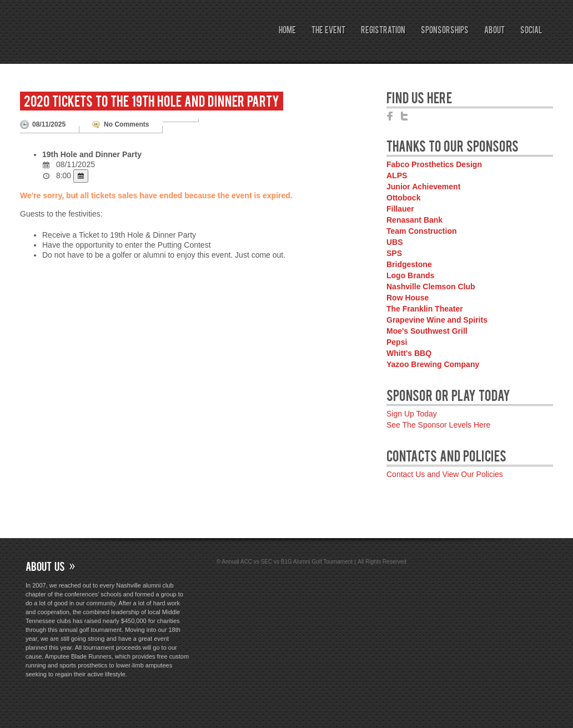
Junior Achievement (423, 187)
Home (287, 29)
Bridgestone (409, 264)
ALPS (397, 175)
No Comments (126, 124)
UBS (395, 242)
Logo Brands (410, 275)
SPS (394, 253)
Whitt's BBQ (409, 353)
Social (531, 29)
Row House (408, 298)
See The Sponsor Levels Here (438, 425)
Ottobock (403, 198)
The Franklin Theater (425, 309)
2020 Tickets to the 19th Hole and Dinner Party (152, 100)
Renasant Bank (414, 220)
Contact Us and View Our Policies (445, 474)
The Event (329, 29)
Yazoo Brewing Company (433, 364)
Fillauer (400, 209)
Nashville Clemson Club (431, 287)
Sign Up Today (412, 414)
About (494, 29)
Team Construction (422, 231)
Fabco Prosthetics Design (434, 164)
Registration (383, 29)
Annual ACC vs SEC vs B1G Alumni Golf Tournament (130, 52)
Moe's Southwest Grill (427, 331)
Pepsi (397, 342)
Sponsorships (445, 29)
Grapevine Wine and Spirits (437, 320)
